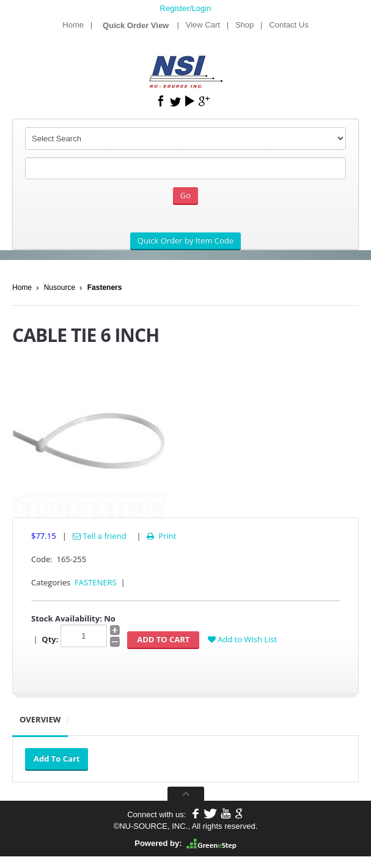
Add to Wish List (242, 639)
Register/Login (186, 8)
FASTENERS (96, 582)
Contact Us (288, 25)
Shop (244, 25)
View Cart (203, 25)
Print (160, 536)
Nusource (60, 287)
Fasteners (105, 287)
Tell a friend (100, 536)
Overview (40, 719)
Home (73, 25)
